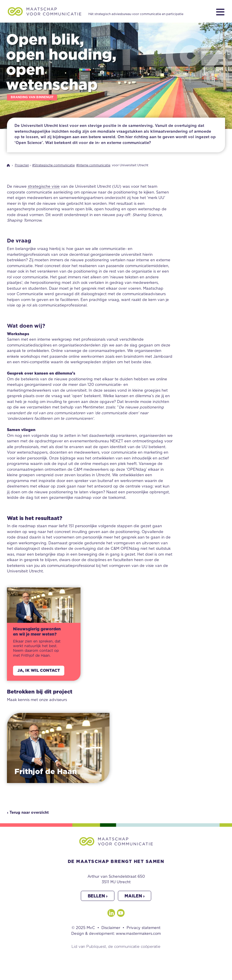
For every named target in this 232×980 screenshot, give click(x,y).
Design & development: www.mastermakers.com (116, 934)
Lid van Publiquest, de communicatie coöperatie (116, 947)
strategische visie (44, 187)
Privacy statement (144, 928)
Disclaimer (111, 928)
